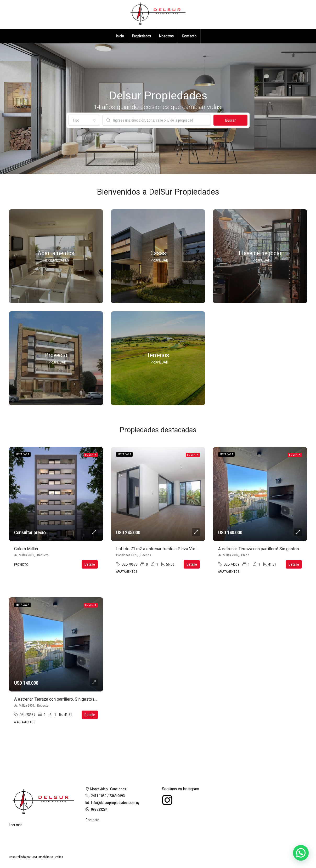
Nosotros (166, 36)
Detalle (90, 564)
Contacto (189, 36)
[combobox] (84, 120)
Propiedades (142, 36)
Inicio (120, 36)
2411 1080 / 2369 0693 (108, 796)
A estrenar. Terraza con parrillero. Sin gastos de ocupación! (68, 699)
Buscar (230, 120)
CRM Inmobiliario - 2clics (47, 857)
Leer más (16, 825)
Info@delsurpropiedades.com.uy (115, 803)
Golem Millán (26, 549)
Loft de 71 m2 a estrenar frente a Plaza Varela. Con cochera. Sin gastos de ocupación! (195, 549)
